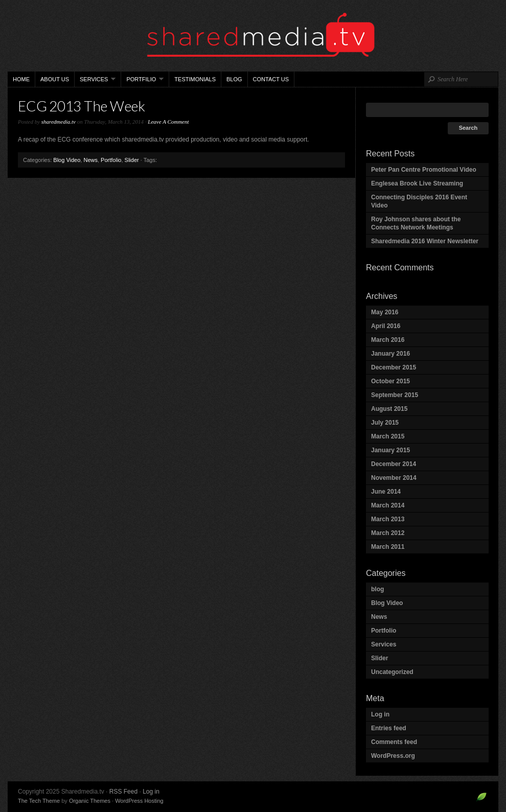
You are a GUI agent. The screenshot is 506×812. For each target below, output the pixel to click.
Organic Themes (90, 801)
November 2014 (394, 478)
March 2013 (388, 519)
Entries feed (389, 728)
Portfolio (111, 160)
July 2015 (385, 423)
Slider (132, 160)
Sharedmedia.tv (253, 36)
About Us (55, 79)
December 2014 (394, 464)
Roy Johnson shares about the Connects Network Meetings (416, 223)
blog (377, 589)
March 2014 (388, 505)
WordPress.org (393, 756)
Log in (380, 714)
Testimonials (195, 79)
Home (21, 79)
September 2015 (395, 395)
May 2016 (385, 312)
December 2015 (394, 367)
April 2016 (386, 326)
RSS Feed (123, 792)
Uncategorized (392, 672)
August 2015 (389, 409)
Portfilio (142, 82)
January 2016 (390, 354)
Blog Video (67, 160)
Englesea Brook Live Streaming (417, 183)
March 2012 (388, 533)
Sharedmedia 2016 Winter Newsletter (425, 241)
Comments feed (394, 742)
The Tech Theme (39, 801)
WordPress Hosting (139, 801)
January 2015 (390, 450)
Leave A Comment (168, 122)
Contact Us (271, 79)
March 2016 (388, 340)
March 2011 (388, 547)
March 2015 (388, 436)
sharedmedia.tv (59, 122)
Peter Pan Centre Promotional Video (424, 170)
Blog (234, 79)
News (90, 160)
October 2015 (390, 381)
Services (95, 82)
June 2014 (386, 492)
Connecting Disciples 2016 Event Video (419, 201)
